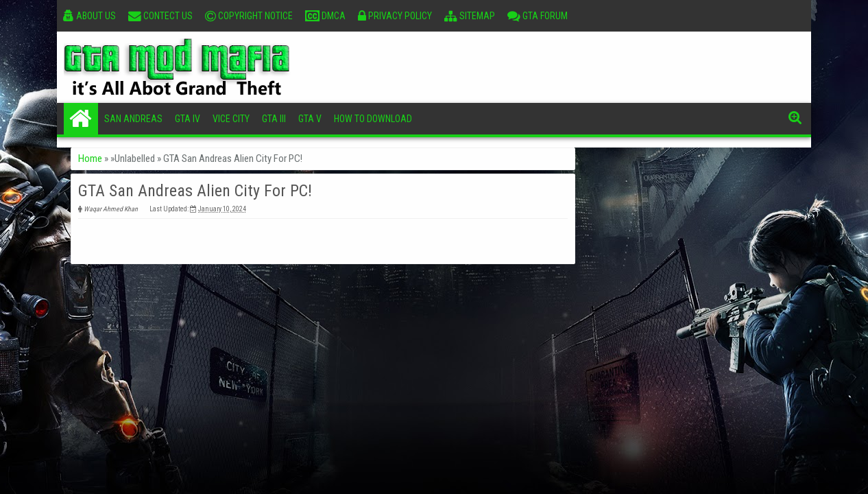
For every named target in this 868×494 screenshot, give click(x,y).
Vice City (231, 119)
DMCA (325, 16)
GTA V (310, 119)
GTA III (274, 119)
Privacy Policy (395, 16)
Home (81, 119)
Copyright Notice (249, 16)
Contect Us (160, 16)
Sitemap (470, 16)
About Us (89, 16)
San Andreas (133, 119)
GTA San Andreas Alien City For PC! (195, 191)
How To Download (373, 119)
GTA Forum (538, 16)
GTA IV (188, 119)
